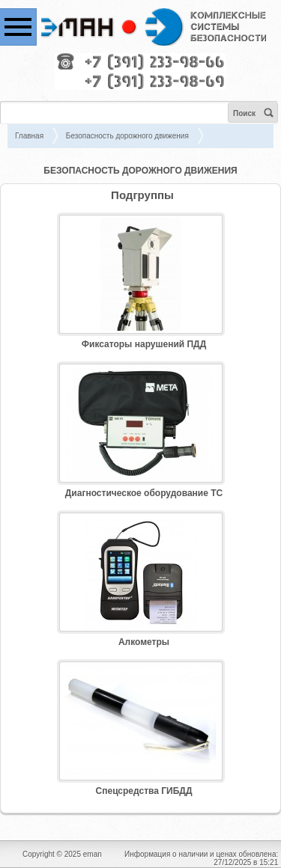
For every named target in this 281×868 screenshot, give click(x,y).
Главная (29, 136)
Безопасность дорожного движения (127, 136)
